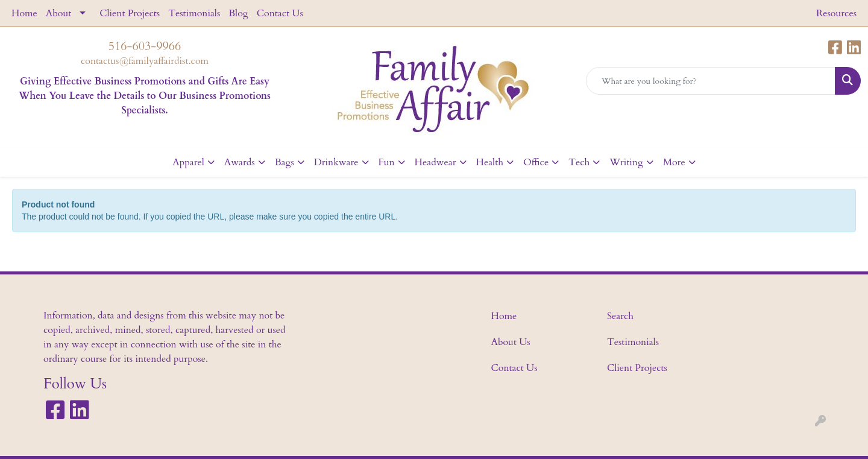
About (58, 13)
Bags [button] (285, 162)
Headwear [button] (436, 162)
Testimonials (194, 13)
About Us (511, 342)
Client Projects (130, 13)
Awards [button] (240, 162)
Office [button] (536, 162)
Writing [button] (626, 162)
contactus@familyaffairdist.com (145, 61)
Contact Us (280, 13)
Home (24, 13)
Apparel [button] (188, 162)
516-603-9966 (145, 46)
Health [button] (490, 162)
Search (620, 316)
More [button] (674, 162)
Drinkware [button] (336, 162)
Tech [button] (579, 162)
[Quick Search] (711, 81)
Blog (238, 13)
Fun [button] (387, 162)
